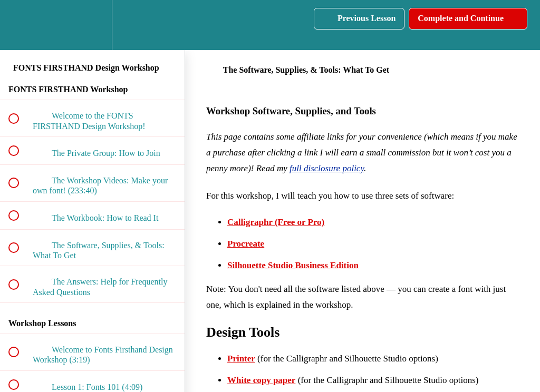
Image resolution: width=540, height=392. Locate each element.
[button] (20, 25)
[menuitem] (92, 25)
